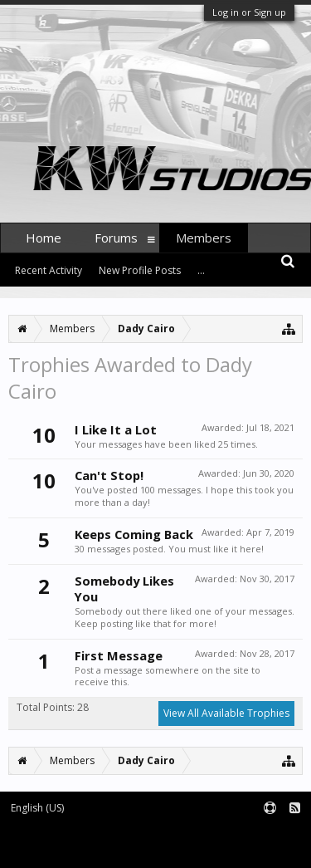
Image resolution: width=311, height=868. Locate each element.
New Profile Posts (140, 270)
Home (44, 238)
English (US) (37, 808)
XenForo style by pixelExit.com (214, 848)
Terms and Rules (270, 836)
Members (204, 238)
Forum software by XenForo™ (71, 848)
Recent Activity (49, 270)
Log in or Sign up (249, 12)
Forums (116, 238)
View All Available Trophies (226, 713)
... (201, 270)
